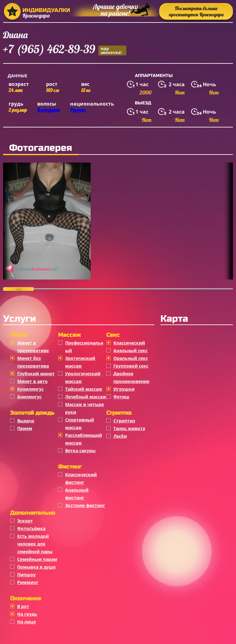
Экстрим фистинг (85, 505)
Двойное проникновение (131, 377)
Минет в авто (32, 381)
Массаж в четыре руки (85, 408)
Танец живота (129, 428)
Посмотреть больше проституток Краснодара (196, 11)
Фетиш (121, 397)
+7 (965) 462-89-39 (65, 50)
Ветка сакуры (80, 451)
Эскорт (25, 521)
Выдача (26, 421)
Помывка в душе (36, 567)
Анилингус (29, 397)
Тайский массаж (84, 389)
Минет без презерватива (33, 362)
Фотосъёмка (31, 528)
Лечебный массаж (86, 397)
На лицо (27, 622)
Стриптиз (124, 421)
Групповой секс (131, 366)
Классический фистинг (81, 478)
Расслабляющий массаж (84, 439)
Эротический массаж (80, 362)
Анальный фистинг (77, 494)
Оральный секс (131, 358)
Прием (25, 428)
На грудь (27, 614)
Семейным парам (37, 559)
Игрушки (124, 389)
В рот (23, 606)
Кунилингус (30, 389)
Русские (78, 110)
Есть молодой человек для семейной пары (35, 544)
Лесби (120, 436)
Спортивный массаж (80, 424)
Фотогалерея (41, 148)
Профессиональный (84, 347)
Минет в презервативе (33, 347)
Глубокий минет (36, 374)
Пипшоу (26, 575)
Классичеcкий (129, 343)
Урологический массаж (83, 377)
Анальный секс (130, 350)
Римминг (28, 582)
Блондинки (48, 110)
